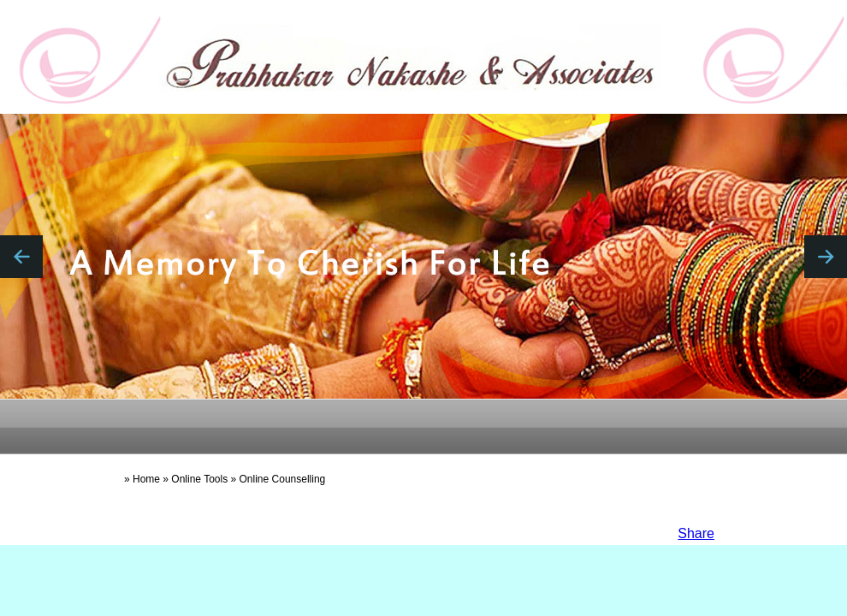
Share (696, 533)
